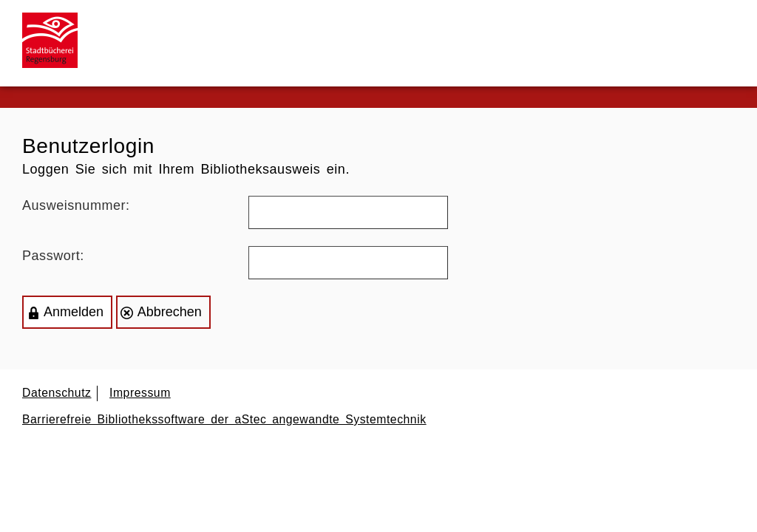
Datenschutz (57, 393)
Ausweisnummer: (76, 205)
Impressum (140, 393)
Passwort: (53, 256)
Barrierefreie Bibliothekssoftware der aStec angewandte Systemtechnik (224, 419)
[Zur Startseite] (55, 40)
